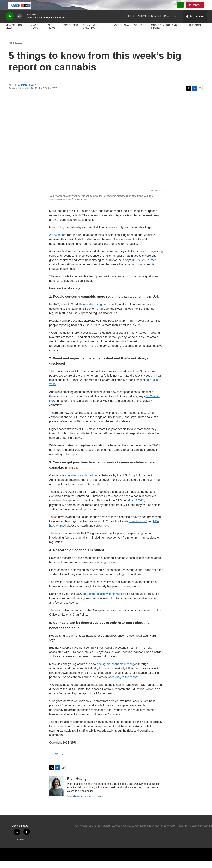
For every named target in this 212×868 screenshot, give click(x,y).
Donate (198, 9)
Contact (140, 32)
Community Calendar (91, 34)
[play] (10, 24)
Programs (71, 32)
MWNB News (35, 34)
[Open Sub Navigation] (66, 38)
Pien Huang (29, 92)
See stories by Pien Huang (85, 803)
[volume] (19, 24)
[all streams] (195, 23)
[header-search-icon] (182, 9)
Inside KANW (121, 32)
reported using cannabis (99, 312)
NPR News (52, 34)
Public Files (183, 833)
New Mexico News (14, 34)
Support (195, 32)
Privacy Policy (168, 833)
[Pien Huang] (57, 793)
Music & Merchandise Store (166, 34)
